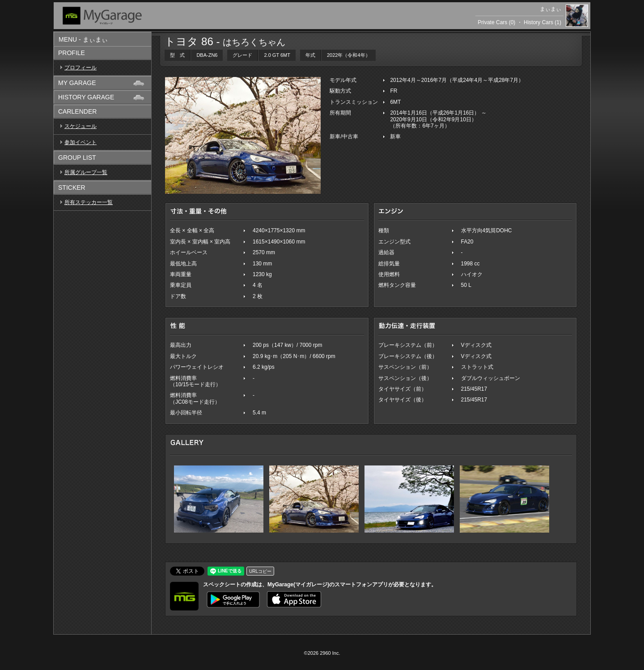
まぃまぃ (551, 9)
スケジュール (80, 126)
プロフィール (80, 68)
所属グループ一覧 (86, 172)
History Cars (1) (542, 22)
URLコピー (260, 571)
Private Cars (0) (496, 22)
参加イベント (80, 142)
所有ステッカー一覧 (89, 202)
